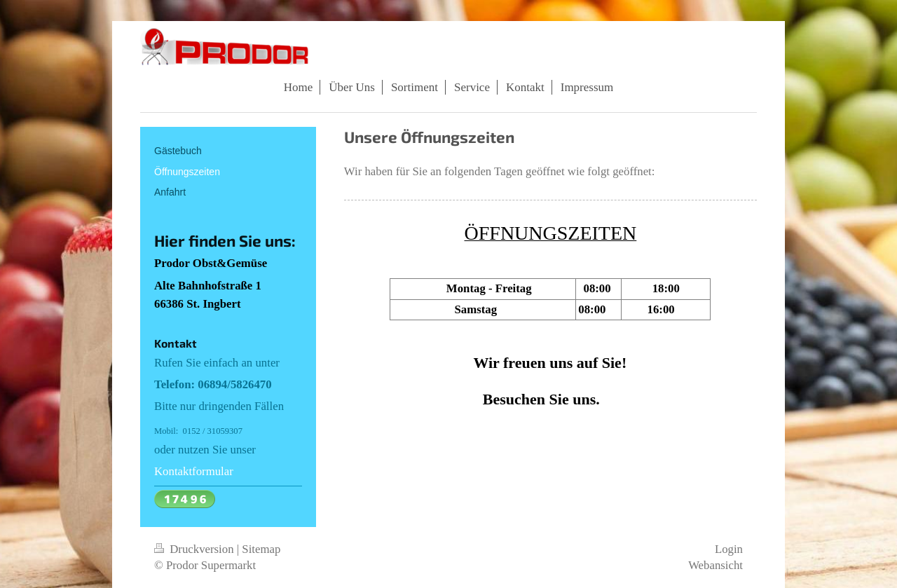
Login (729, 549)
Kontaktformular (194, 471)
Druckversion (196, 549)
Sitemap (261, 549)
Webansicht (715, 565)
